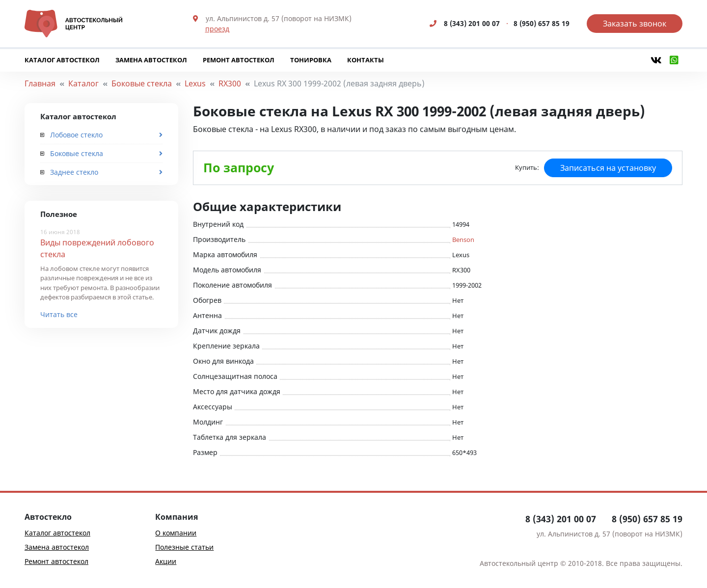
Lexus (195, 83)
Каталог (83, 83)
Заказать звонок (635, 24)
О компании (176, 533)
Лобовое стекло (71, 135)
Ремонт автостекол (239, 60)
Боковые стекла (142, 83)
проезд (217, 29)
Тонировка (311, 60)
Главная (40, 83)
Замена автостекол (151, 60)
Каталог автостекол (62, 60)
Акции (166, 561)
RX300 (230, 83)
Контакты (366, 60)
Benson (463, 240)
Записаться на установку (608, 168)
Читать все (59, 314)
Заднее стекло (69, 172)
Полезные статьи (184, 547)
